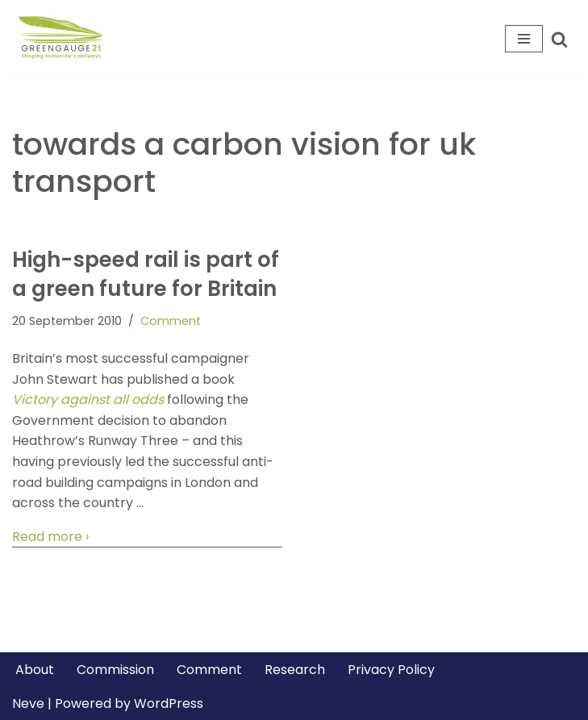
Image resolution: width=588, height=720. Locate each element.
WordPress (169, 703)
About (35, 670)
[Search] (559, 39)
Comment (171, 321)
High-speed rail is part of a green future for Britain (146, 274)
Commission (115, 670)
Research (295, 670)
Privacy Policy (391, 670)
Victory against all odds (88, 400)
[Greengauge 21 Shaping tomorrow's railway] (65, 39)
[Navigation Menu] (524, 39)
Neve (28, 703)
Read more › (50, 537)
